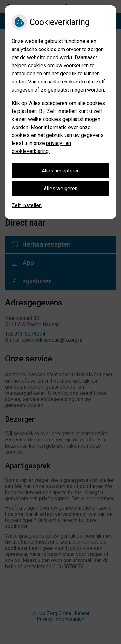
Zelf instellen (27, 205)
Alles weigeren (60, 189)
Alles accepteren (61, 171)
